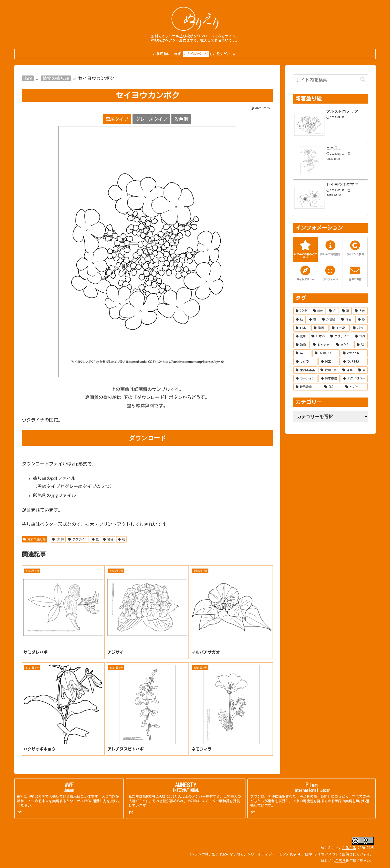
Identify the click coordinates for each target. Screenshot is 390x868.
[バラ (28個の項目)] (359, 328)
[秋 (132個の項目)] (300, 320)
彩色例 (181, 119)
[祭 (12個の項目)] (302, 353)
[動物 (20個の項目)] (302, 345)
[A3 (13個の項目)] (361, 345)
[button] (363, 80)
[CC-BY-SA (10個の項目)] (326, 353)
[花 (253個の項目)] (333, 311)
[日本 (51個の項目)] (302, 328)
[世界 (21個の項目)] (360, 336)
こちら (340, 861)
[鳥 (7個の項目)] (362, 370)
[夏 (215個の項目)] (346, 311)
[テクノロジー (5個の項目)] (354, 378)
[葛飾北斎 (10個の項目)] (354, 353)
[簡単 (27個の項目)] (301, 336)
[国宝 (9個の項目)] (329, 362)
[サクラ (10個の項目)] (305, 362)
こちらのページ (196, 54)
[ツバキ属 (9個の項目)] (354, 362)
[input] (331, 80)
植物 (108, 539)
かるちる (349, 848)
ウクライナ (78, 539)
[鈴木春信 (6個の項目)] (329, 378)
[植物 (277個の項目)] (318, 311)
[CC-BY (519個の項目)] (302, 311)
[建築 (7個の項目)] (347, 370)
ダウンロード (147, 438)
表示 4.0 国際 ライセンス (310, 854)
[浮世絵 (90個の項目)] (329, 320)
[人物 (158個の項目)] (360, 311)
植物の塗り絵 (56, 78)
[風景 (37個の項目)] (320, 328)
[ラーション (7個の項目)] (305, 378)
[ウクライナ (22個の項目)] (340, 336)
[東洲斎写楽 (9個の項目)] (305, 370)
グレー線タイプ (151, 119)
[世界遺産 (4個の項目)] (307, 387)
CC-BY (58, 539)
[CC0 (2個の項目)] (332, 387)
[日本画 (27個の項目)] (318, 336)
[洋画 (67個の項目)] (347, 320)
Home (28, 78)
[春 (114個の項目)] (313, 320)
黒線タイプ (117, 119)
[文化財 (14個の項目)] (344, 345)
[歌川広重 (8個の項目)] (329, 370)
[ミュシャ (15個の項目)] (322, 345)
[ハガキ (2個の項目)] (355, 387)
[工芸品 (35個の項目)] (340, 328)
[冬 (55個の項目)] (362, 320)
